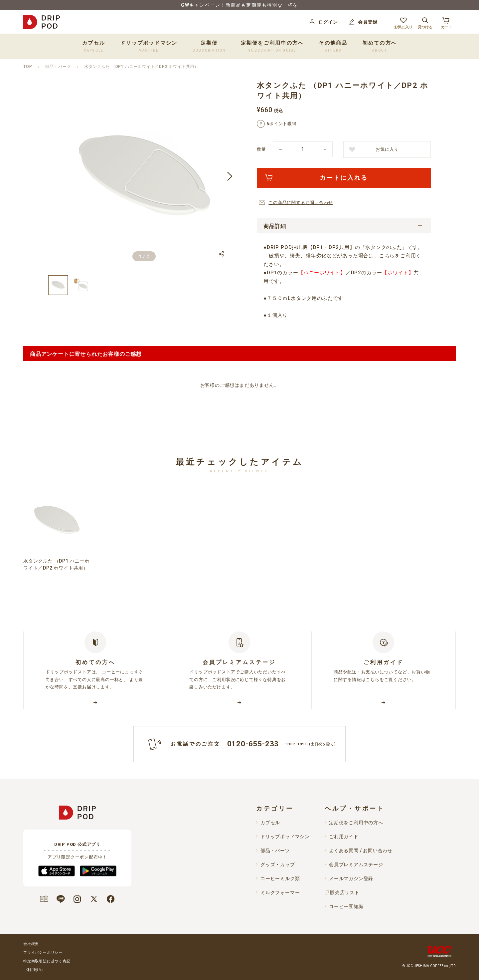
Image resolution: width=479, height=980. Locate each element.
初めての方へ (380, 46)
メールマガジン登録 (351, 878)
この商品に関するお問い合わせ (301, 203)
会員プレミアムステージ (356, 864)
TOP (28, 67)
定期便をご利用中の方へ (272, 46)
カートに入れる (344, 178)
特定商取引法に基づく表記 (47, 961)
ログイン (323, 22)
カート (447, 22)
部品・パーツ (58, 67)
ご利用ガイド (344, 837)
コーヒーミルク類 (280, 878)
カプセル (270, 823)
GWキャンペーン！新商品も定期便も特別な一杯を (239, 5)
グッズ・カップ (278, 864)
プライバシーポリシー (43, 953)
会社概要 (31, 944)
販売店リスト (345, 892)
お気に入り (403, 22)
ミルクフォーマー (280, 892)
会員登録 (363, 22)
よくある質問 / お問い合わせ (361, 851)
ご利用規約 (33, 970)
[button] (230, 176)
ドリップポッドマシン (285, 837)
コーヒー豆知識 (346, 906)
